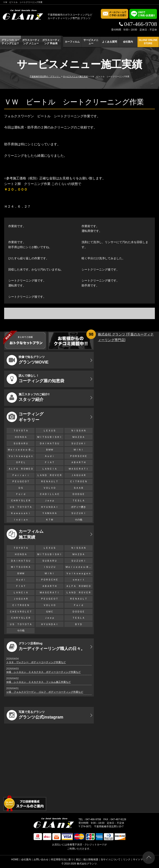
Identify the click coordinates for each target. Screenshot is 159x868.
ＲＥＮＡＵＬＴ (49, 481)
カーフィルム (72, 42)
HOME (15, 859)
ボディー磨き (78, 507)
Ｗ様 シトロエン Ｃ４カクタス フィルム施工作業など (39, 682)
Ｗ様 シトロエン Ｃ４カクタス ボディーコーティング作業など (43, 672)
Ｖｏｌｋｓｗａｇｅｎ (21, 456)
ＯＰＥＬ (21, 462)
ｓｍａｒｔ (78, 580)
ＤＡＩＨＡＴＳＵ (49, 443)
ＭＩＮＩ (78, 450)
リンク (127, 859)
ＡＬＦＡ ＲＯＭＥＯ (21, 469)
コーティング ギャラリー (25, 417)
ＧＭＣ (49, 612)
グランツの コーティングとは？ (10, 42)
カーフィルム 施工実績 (25, 534)
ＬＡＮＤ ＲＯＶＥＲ (49, 475)
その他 (78, 520)
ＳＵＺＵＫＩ (78, 443)
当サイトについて (111, 859)
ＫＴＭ (49, 520)
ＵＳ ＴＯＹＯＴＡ (21, 507)
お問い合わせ (41, 859)
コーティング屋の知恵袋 (35, 379)
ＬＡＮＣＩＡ (49, 469)
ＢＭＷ (49, 450)
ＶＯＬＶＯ (49, 488)
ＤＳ (21, 488)
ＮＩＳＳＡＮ (78, 431)
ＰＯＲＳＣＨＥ (78, 456)
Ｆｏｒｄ (21, 494)
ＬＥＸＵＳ (49, 431)
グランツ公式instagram (35, 715)
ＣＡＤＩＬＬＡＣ (49, 494)
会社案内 (128, 42)
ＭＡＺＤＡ (78, 437)
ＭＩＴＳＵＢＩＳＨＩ (49, 437)
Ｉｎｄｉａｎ (21, 520)
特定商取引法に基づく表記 (66, 859)
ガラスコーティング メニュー (31, 42)
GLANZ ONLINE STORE (148, 42)
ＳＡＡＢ (78, 488)
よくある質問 (110, 42)
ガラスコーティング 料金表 (51, 42)
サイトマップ (140, 859)
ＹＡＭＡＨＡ (49, 513)
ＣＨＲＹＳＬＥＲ (21, 501)
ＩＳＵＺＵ (49, 567)
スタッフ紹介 (28, 398)
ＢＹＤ (78, 624)
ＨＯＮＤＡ (21, 437)
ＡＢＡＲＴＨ (78, 462)
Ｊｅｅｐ (49, 501)
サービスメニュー (91, 42)
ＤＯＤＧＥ (78, 494)
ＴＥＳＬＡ (78, 501)
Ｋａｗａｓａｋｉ (21, 513)
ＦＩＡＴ (49, 462)
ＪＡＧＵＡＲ (78, 475)
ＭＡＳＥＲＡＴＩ (78, 469)
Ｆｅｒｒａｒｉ (21, 475)
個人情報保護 (91, 859)
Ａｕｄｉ (49, 456)
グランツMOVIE (28, 360)
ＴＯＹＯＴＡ (21, 431)
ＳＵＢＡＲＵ (21, 443)
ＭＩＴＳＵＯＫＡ (21, 567)
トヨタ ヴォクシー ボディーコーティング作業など (36, 662)
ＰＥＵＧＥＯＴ (21, 481)
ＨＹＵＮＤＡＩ (49, 507)
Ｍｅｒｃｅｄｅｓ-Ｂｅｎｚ (21, 450)
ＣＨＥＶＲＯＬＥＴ (21, 612)
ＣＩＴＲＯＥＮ (80, 481)
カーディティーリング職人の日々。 (46, 647)
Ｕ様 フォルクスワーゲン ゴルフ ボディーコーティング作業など (45, 692)
